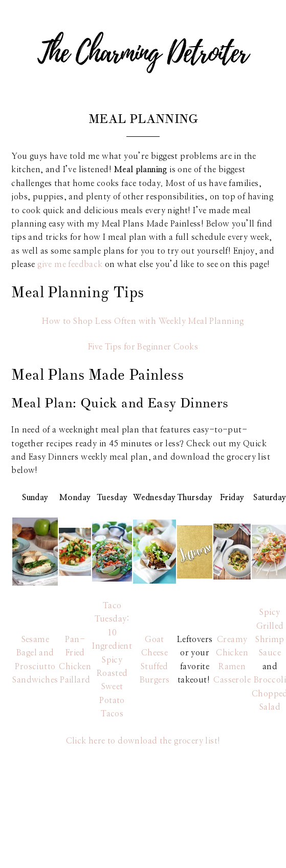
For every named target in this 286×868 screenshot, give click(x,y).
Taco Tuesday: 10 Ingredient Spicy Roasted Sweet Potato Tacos (112, 660)
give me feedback (70, 264)
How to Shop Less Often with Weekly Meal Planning (143, 321)
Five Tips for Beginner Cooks (143, 347)
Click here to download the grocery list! (143, 741)
